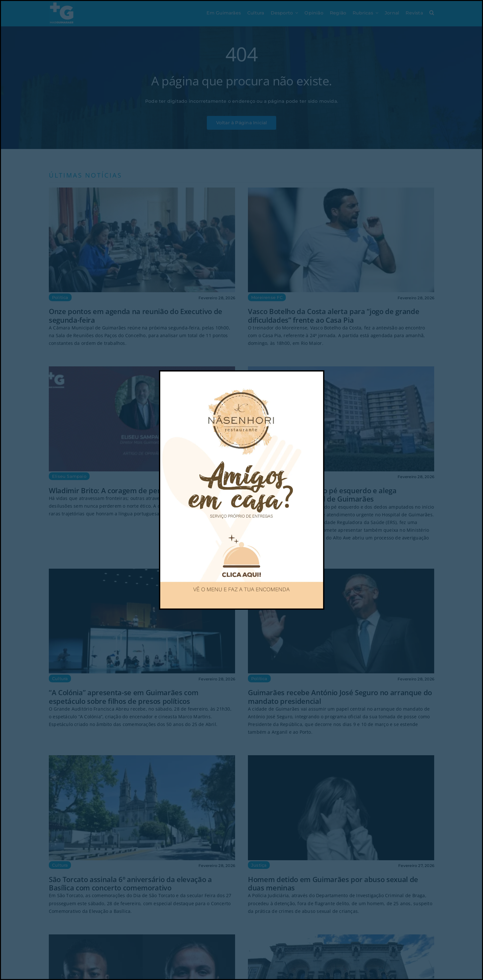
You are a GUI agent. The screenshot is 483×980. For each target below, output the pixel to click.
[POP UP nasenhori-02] (241, 374)
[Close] (312, 381)
